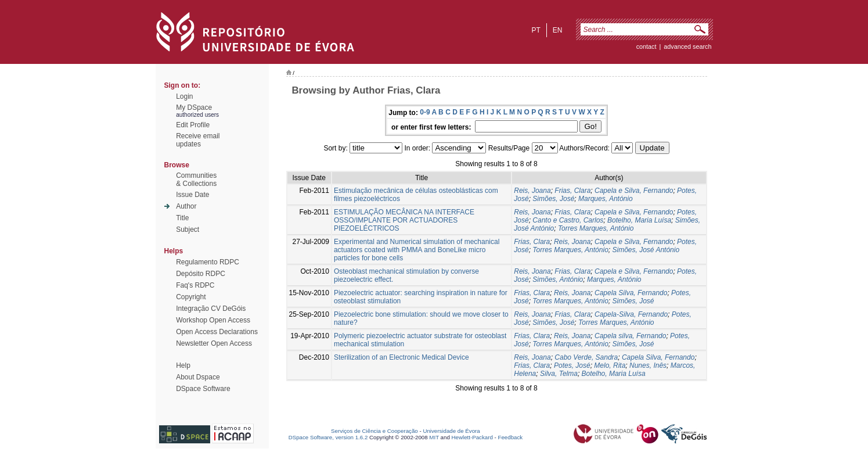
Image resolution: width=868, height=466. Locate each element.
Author (186, 206)
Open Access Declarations (217, 332)
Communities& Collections (196, 180)
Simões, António (558, 279)
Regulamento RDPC (208, 262)
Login (184, 96)
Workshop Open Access (213, 320)
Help (183, 365)
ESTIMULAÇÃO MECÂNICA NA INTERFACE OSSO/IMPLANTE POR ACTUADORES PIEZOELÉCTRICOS (404, 220)
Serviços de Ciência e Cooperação (374, 431)
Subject (188, 230)
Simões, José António (646, 250)
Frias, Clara (572, 191)
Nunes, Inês (648, 365)
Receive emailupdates (198, 140)
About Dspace (198, 377)
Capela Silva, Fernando (631, 293)
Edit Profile (193, 125)
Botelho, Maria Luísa (639, 220)
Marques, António (606, 199)
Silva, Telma (559, 374)
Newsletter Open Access (214, 343)
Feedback (510, 437)
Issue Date (192, 195)
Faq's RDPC (195, 285)
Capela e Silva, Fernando (634, 191)
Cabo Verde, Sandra (586, 357)
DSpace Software (203, 389)
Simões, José (553, 199)
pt (536, 30)
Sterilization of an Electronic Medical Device (401, 357)
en (558, 30)
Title (182, 218)
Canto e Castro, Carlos (568, 220)
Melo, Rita (610, 365)
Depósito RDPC (201, 274)
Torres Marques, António (596, 228)
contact (647, 46)
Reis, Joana (532, 191)
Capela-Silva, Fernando (631, 314)
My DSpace (194, 107)
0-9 (425, 112)
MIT (434, 437)
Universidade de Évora (451, 431)
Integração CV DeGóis (211, 309)
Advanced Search (687, 46)
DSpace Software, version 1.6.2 (328, 437)
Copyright (191, 297)
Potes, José (572, 365)
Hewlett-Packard (472, 437)
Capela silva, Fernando (630, 336)
